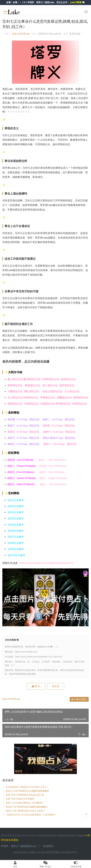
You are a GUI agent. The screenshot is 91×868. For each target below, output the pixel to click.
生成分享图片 (79, 699)
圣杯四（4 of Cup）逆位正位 (59, 426)
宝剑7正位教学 (16, 537)
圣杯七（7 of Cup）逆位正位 (23, 438)
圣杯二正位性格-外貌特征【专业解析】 (25, 803)
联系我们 (52, 836)
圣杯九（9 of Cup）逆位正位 (24, 444)
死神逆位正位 (31, 398)
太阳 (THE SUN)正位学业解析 (20, 799)
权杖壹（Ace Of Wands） (22, 460)
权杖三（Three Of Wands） (23, 466)
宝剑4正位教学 (16, 519)
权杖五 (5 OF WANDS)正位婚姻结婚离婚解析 (27, 791)
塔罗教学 (61, 836)
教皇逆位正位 (32, 385)
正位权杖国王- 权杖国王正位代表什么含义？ (27, 787)
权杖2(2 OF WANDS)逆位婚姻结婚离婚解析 (27, 807)
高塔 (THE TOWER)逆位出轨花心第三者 (25, 795)
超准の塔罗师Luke (21, 34)
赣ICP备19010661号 (27, 836)
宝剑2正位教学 (16, 506)
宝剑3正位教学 (16, 512)
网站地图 (71, 836)
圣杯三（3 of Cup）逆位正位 (23, 426)
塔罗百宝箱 (75, 34)
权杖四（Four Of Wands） (54, 466)
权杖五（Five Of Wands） (22, 472)
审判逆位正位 (63, 404)
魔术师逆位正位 (32, 379)
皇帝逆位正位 (15, 385)
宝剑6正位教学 (16, 531)
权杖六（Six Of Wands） (53, 472)
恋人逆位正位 (51, 385)
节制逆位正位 (48, 398)
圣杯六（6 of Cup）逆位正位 (59, 432)
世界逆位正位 (80, 404)
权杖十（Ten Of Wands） (54, 484)
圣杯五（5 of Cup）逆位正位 (23, 432)
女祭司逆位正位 (51, 379)
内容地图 (80, 836)
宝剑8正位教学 (16, 543)
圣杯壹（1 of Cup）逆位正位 (23, 419)
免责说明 (42, 836)
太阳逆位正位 (48, 404)
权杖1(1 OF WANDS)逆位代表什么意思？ (26, 811)
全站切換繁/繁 (12, 640)
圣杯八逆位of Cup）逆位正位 (59, 438)
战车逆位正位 (67, 385)
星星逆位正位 (15, 404)
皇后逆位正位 (68, 379)
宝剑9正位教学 (16, 549)
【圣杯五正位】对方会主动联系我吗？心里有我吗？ (31, 815)
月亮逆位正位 (32, 404)
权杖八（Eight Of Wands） (54, 478)
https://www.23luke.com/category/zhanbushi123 (47, 563)
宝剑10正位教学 (16, 555)
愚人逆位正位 (15, 379)
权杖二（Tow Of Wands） (53, 460)
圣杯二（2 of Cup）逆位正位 (59, 419)
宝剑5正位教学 (16, 525)
